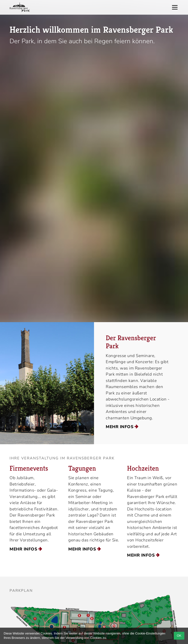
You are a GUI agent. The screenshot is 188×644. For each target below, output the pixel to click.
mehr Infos (120, 427)
